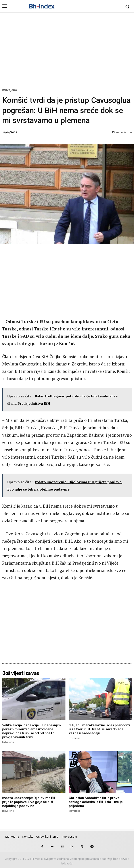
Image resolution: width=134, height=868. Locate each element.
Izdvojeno (10, 90)
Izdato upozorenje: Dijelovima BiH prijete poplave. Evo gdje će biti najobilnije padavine (29, 802)
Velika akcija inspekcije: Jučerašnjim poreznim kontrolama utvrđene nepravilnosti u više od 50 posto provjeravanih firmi (32, 731)
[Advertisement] (67, 51)
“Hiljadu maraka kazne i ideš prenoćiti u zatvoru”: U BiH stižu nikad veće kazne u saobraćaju (99, 729)
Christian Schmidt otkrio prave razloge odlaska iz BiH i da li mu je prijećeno (96, 802)
